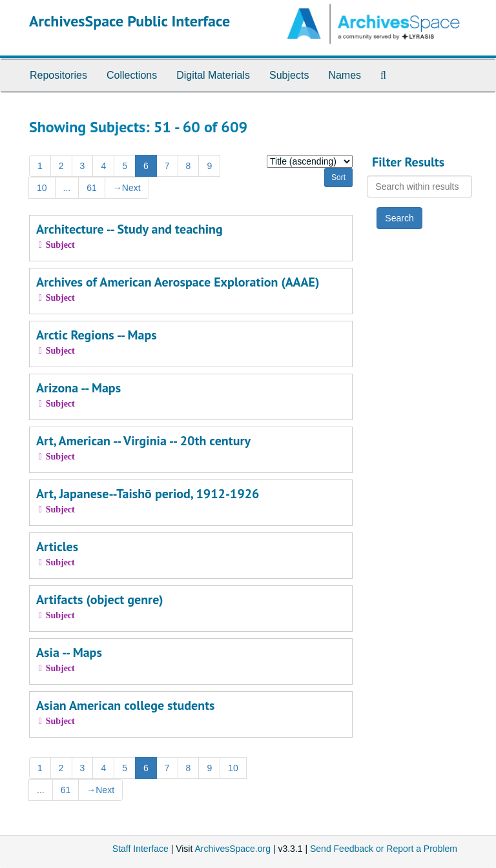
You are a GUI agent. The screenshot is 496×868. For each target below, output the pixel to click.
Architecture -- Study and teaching (129, 229)
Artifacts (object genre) (100, 600)
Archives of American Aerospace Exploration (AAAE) (178, 282)
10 (42, 188)
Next (127, 188)
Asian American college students (126, 705)
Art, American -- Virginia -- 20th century (143, 441)
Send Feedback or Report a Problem (384, 849)
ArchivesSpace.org (232, 849)
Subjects (289, 75)
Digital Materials (213, 75)
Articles (57, 547)
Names (345, 75)
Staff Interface (140, 849)
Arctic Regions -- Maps (97, 335)
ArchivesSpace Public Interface (129, 21)
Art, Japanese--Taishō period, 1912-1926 (148, 494)
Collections (132, 75)
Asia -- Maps (69, 652)
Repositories (58, 75)
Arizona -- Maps (78, 388)
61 (92, 188)
